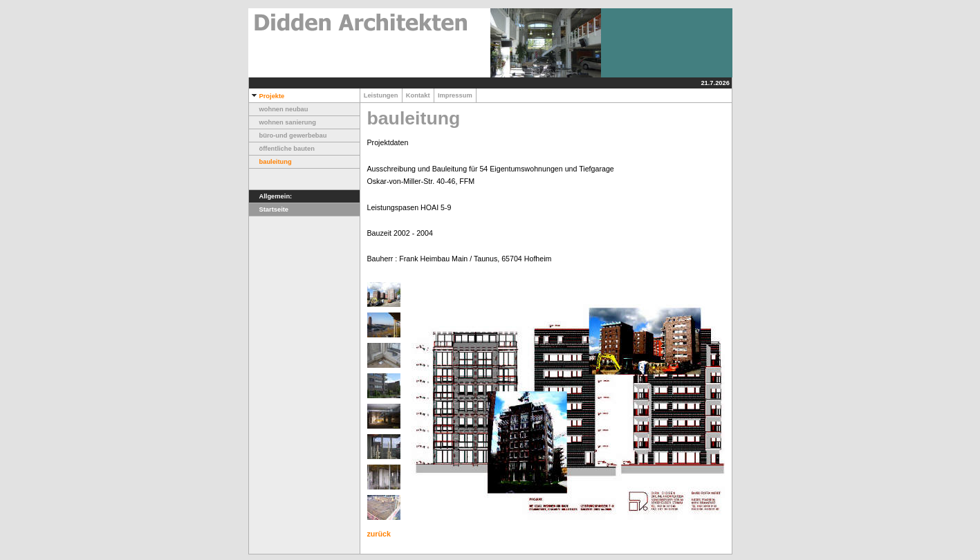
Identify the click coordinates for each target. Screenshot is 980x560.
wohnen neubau (279, 109)
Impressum (455, 95)
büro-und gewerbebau (288, 136)
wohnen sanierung (283, 122)
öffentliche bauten (282, 149)
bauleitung (270, 162)
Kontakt (418, 95)
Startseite (269, 209)
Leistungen (381, 95)
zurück (379, 534)
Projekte (267, 96)
